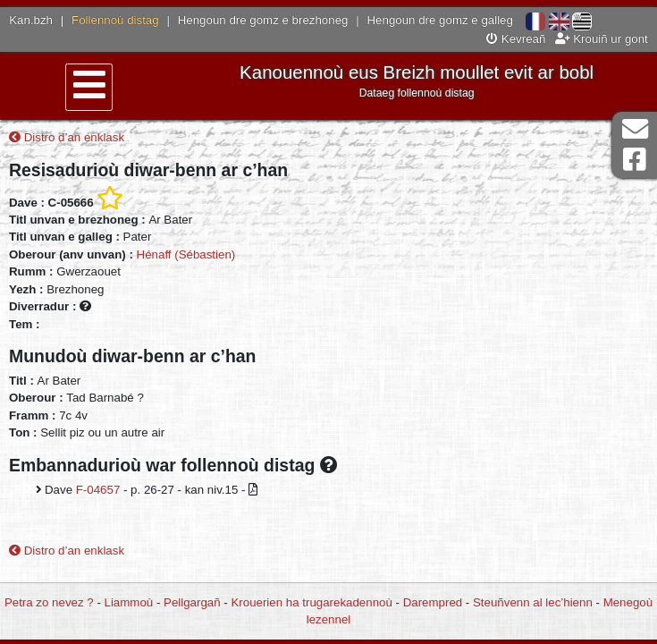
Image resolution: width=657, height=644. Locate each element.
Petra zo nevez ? (49, 602)
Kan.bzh (31, 20)
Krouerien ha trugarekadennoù (311, 602)
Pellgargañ (192, 602)
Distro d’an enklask (67, 137)
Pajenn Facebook (635, 160)
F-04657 (98, 490)
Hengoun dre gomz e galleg (440, 20)
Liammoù (129, 602)
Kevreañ (516, 39)
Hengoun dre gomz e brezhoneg (263, 20)
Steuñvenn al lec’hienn (533, 602)
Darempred (433, 602)
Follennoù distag (115, 20)
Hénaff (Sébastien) (186, 254)
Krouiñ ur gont (602, 39)
